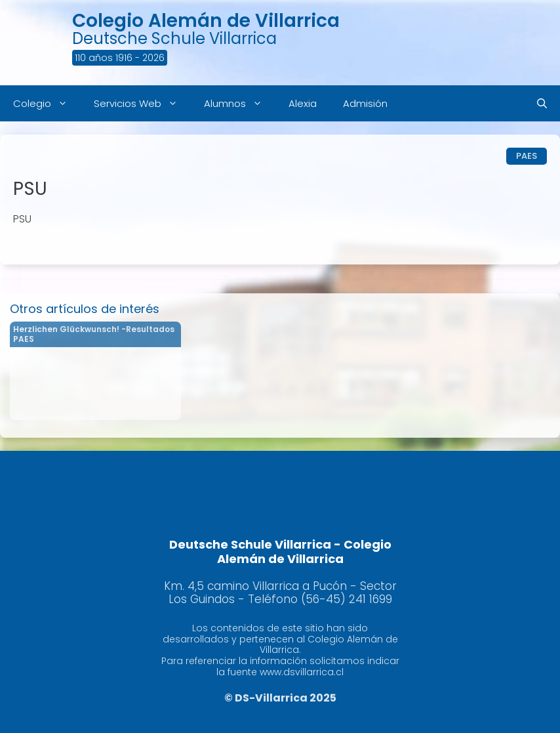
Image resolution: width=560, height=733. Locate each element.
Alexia (303, 103)
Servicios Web (142, 103)
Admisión (365, 103)
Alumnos (240, 103)
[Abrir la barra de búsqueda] (542, 103)
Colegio (47, 103)
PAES (527, 156)
